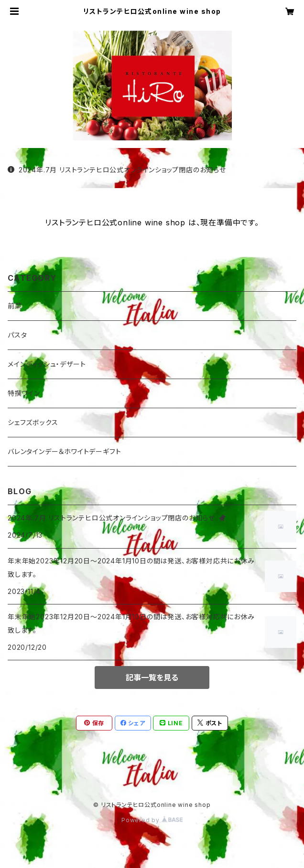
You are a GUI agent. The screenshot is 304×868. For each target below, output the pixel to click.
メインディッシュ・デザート (47, 364)
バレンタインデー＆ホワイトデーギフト (64, 451)
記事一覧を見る (152, 677)
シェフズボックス (33, 422)
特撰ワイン (24, 393)
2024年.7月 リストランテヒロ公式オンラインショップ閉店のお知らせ (117, 170)
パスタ (17, 335)
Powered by (152, 820)
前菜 (15, 306)
